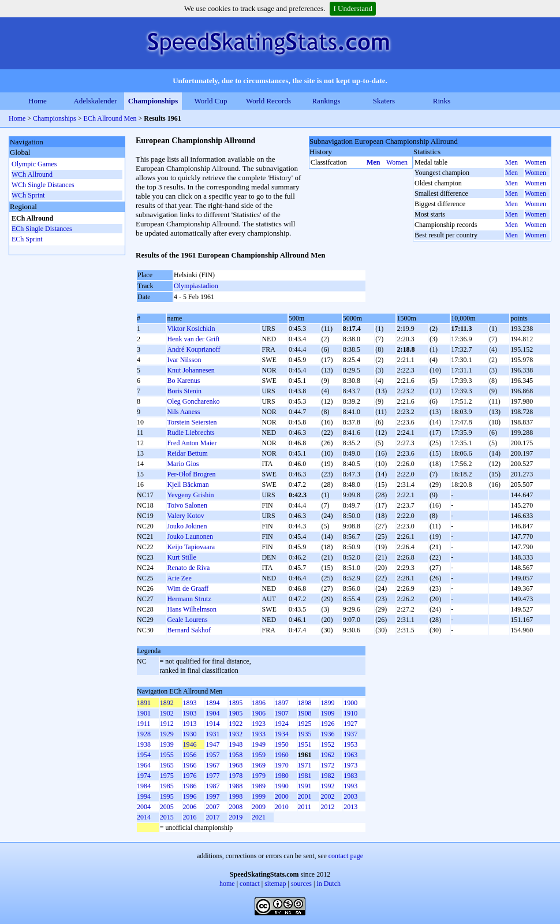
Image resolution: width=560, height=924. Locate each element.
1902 (167, 713)
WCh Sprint (28, 195)
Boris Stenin (184, 391)
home (227, 884)
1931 (212, 734)
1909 (327, 713)
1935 (305, 734)
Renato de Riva (188, 568)
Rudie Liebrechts (191, 433)
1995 (167, 796)
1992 (327, 786)
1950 (282, 744)
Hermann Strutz (189, 599)
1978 (236, 776)
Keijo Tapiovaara (191, 547)
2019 (236, 817)
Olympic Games (34, 164)
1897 (282, 703)
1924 (282, 724)
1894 (212, 703)
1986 (190, 786)
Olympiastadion (196, 286)
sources (301, 884)
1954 (144, 755)
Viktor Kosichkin (191, 329)
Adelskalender (95, 101)
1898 (305, 703)
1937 (350, 734)
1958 (236, 755)
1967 (212, 765)
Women (397, 162)
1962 (327, 755)
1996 (190, 796)
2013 (350, 807)
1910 (350, 713)
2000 (282, 796)
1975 (167, 776)
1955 (167, 755)
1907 (282, 713)
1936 (327, 734)
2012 (327, 807)
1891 (144, 703)
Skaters (384, 101)
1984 (144, 786)
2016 (190, 817)
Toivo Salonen (187, 505)
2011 (305, 807)
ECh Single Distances (42, 229)
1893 (190, 703)
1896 (259, 703)
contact (250, 884)
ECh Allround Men (110, 118)
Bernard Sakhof (189, 630)
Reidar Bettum (187, 453)
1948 (236, 744)
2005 (167, 807)
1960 (282, 755)
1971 (305, 765)
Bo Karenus (183, 381)
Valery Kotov (185, 516)
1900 (350, 703)
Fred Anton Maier (192, 443)
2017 (212, 817)
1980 (282, 776)
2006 (190, 807)
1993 (350, 786)
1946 (190, 744)
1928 (144, 734)
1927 (350, 724)
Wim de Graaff (188, 588)
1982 (327, 776)
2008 (236, 807)
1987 (212, 786)
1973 (350, 765)
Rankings (326, 101)
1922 (236, 724)
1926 (327, 724)
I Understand (353, 8)
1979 (259, 776)
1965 (167, 765)
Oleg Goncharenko (193, 401)
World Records (268, 101)
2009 (259, 807)
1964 (144, 765)
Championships (153, 101)
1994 (144, 796)
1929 (167, 734)
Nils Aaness (183, 412)
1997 (212, 796)
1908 (305, 713)
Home (38, 101)
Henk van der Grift (193, 339)
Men (373, 162)
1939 (167, 744)
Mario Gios (183, 464)
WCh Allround (32, 174)
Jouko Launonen (190, 536)
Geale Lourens (187, 620)
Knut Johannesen (191, 370)
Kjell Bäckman (188, 485)
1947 (212, 744)
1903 (190, 713)
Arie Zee (179, 578)
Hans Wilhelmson (192, 609)
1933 (259, 734)
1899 (327, 703)
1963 (350, 755)
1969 (259, 765)
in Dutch (328, 884)
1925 (305, 724)
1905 (236, 713)
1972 (327, 765)
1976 (190, 776)
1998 (236, 796)
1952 (327, 744)
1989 (259, 786)
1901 (144, 713)
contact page (346, 856)
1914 (212, 724)
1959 (259, 755)
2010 (282, 807)
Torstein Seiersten (192, 422)
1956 (190, 755)
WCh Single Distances (43, 185)
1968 (236, 765)
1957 (212, 755)
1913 (190, 724)
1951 (305, 744)
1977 (212, 776)
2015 (167, 817)
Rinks (442, 101)
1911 (144, 724)
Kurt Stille (181, 557)
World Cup (210, 101)
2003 (350, 796)
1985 (167, 786)
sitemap (275, 884)
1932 (236, 734)
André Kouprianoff (193, 349)
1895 (236, 703)
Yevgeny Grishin (190, 495)
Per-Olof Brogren (191, 474)
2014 (144, 817)
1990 (282, 786)
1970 (282, 765)
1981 (305, 776)
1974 (144, 776)
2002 (327, 796)
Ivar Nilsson (184, 360)
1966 (190, 765)
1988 (236, 786)
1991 (305, 786)
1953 (350, 744)
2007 (212, 807)
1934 (282, 734)
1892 (167, 703)
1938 (144, 744)
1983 (350, 776)
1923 (259, 724)
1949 (259, 744)
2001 (305, 796)
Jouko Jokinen (187, 526)
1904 (212, 713)
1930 (190, 734)
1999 (259, 796)
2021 (259, 817)
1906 (259, 713)
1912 (167, 724)
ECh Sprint (27, 239)
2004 (144, 807)
